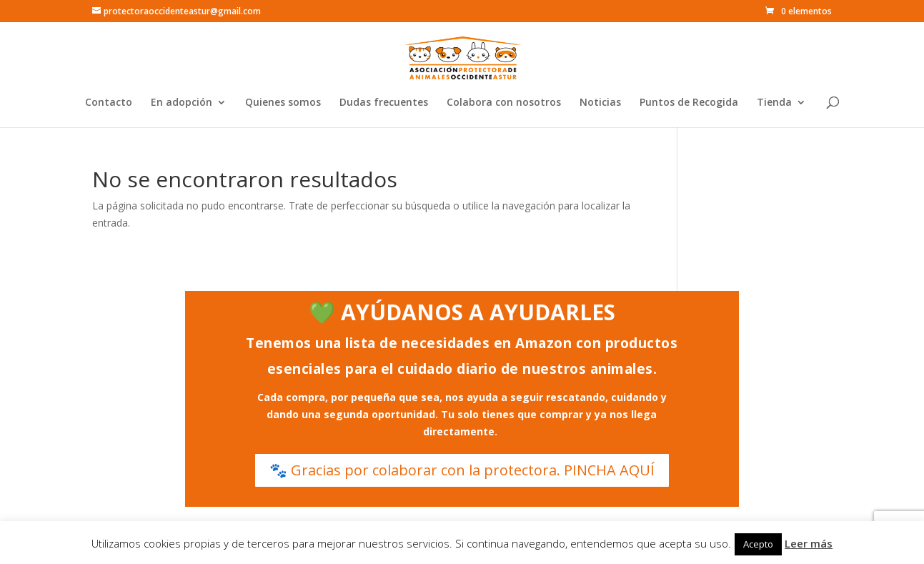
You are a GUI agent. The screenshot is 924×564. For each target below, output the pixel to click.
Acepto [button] (758, 544)
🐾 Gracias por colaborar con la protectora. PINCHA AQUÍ (462, 470)
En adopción (182, 103)
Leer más (809, 543)
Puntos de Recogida (689, 103)
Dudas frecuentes (384, 103)
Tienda (774, 103)
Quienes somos (283, 103)
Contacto (109, 103)
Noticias (600, 103)
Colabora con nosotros (504, 103)
